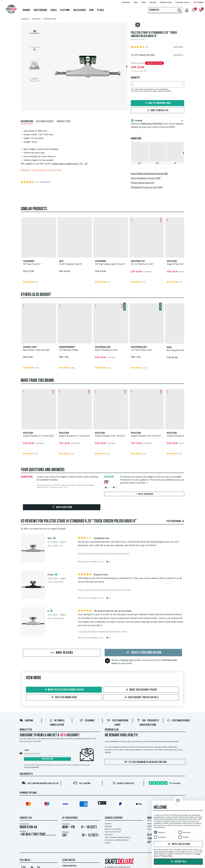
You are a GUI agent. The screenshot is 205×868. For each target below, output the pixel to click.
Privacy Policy (167, 856)
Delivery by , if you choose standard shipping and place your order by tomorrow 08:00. (158, 123)
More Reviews (62, 653)
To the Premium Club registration (145, 762)
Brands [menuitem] (27, 10)
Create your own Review (143, 653)
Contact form (51, 835)
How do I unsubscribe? (32, 767)
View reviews (178, 47)
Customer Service (178, 721)
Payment (108, 824)
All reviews (109, 835)
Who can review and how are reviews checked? (43, 529)
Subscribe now (47, 759)
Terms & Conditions (69, 866)
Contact (108, 843)
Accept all (178, 862)
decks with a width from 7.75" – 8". (70, 163)
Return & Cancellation (113, 829)
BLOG (150, 835)
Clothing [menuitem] (65, 10)
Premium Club (127, 660)
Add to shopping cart (158, 103)
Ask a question (62, 507)
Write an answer (144, 494)
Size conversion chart (113, 832)
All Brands (151, 826)
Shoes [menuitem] (54, 10)
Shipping (26, 721)
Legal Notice (69, 860)
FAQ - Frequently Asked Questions (118, 837)
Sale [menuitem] (101, 10)
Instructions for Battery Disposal (117, 840)
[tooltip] (182, 55)
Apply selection (178, 844)
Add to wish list (158, 110)
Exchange (87, 721)
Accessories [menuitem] (80, 10)
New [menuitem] (91, 10)
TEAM (150, 839)
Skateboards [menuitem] (41, 10)
